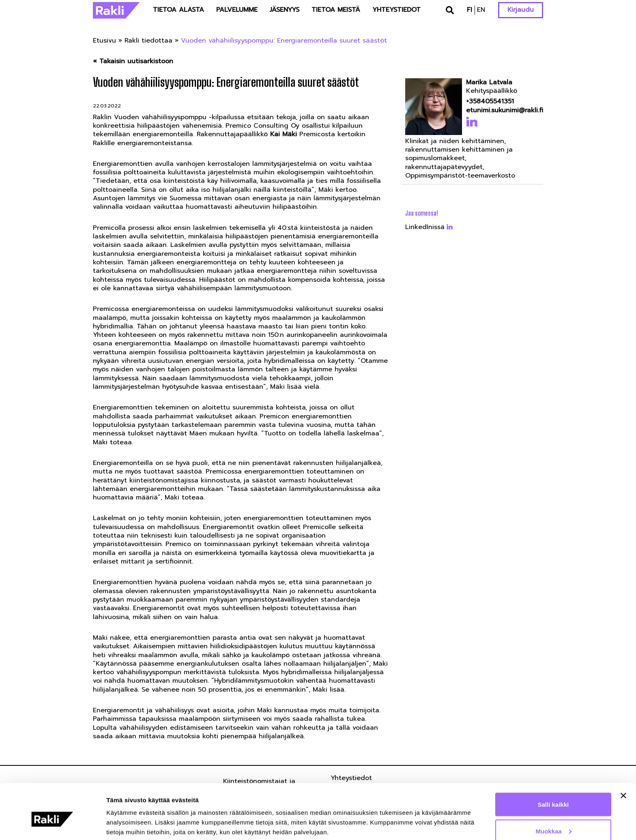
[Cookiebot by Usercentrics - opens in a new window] (53, 824)
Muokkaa (554, 792)
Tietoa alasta (178, 10)
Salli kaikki (553, 765)
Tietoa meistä (336, 10)
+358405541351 (490, 102)
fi (469, 10)
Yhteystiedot (396, 10)
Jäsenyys (285, 10)
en (481, 10)
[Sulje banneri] (623, 756)
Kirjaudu (521, 10)
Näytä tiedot (124, 815)
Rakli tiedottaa (148, 41)
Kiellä (553, 818)
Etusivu (104, 41)
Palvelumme (237, 10)
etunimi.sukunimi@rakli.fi (502, 110)
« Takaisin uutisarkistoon (133, 61)
